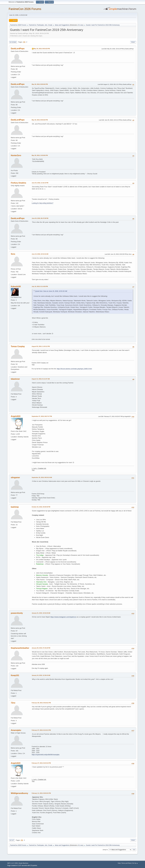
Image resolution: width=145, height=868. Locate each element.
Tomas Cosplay (18, 346)
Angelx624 (16, 416)
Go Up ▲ (135, 863)
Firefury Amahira (18, 183)
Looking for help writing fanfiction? (43, 203)
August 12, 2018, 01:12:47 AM (41, 379)
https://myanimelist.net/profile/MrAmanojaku (46, 755)
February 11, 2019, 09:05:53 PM (41, 793)
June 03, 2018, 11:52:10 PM (40, 183)
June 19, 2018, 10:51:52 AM (40, 254)
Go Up (12, 840)
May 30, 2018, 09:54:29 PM (42, 49)
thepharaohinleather (20, 648)
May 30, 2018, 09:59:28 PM (40, 120)
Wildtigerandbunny (20, 793)
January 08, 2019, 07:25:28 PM (41, 648)
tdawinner (15, 379)
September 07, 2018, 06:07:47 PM (42, 416)
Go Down (13, 42)
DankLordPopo (18, 49)
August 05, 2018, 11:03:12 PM (41, 346)
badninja (15, 507)
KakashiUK (16, 286)
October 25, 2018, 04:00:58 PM (41, 507)
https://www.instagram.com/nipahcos (63, 617)
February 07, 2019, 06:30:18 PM (41, 763)
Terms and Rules (126, 863)
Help (119, 863)
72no (13, 703)
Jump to (105, 850)
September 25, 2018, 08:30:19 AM (42, 477)
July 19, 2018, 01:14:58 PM (40, 286)
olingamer (15, 477)
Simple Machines (23, 863)
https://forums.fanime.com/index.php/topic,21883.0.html (74, 369)
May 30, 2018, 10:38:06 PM (40, 155)
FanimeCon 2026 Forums (25, 9)
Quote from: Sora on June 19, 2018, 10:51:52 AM (51, 291)
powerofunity (17, 613)
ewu (82, 25)
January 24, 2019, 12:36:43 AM (41, 675)
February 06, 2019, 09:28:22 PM (41, 703)
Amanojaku (16, 730)
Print (133, 42)
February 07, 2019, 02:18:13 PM (41, 730)
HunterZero (16, 155)
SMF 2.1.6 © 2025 (13, 863)
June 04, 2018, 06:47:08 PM (40, 218)
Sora (13, 254)
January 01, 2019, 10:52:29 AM (41, 613)
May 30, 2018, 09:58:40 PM (40, 84)
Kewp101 (15, 675)
